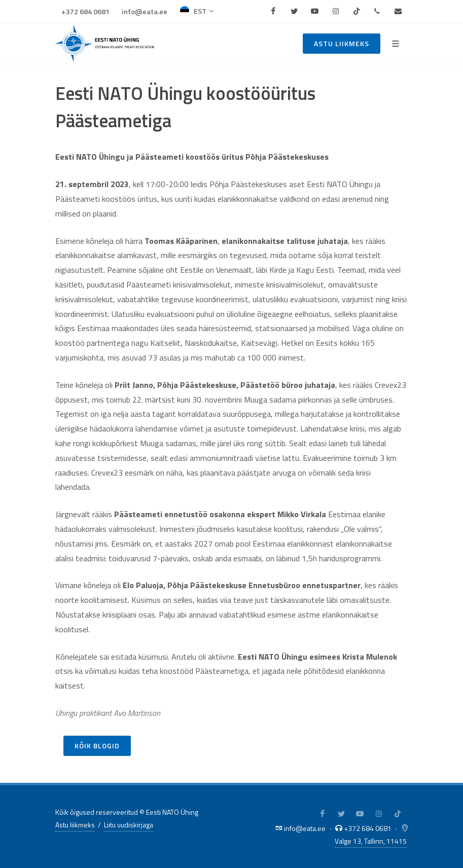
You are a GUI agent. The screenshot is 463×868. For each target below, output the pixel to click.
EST (197, 11)
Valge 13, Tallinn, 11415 (371, 841)
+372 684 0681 (85, 12)
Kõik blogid (97, 746)
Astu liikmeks (342, 43)
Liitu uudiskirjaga (129, 825)
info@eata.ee (145, 12)
